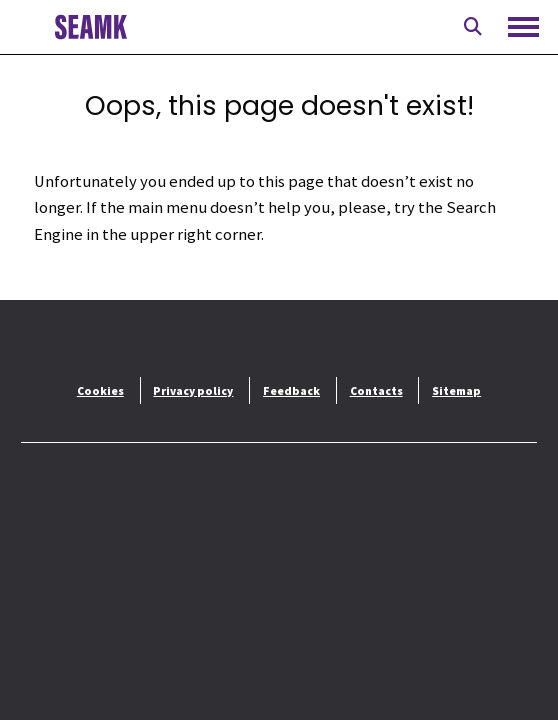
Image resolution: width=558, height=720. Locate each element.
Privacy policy (193, 391)
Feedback (291, 391)
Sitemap (456, 391)
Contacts (376, 391)
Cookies (100, 391)
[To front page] (90, 26)
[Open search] (473, 27)
